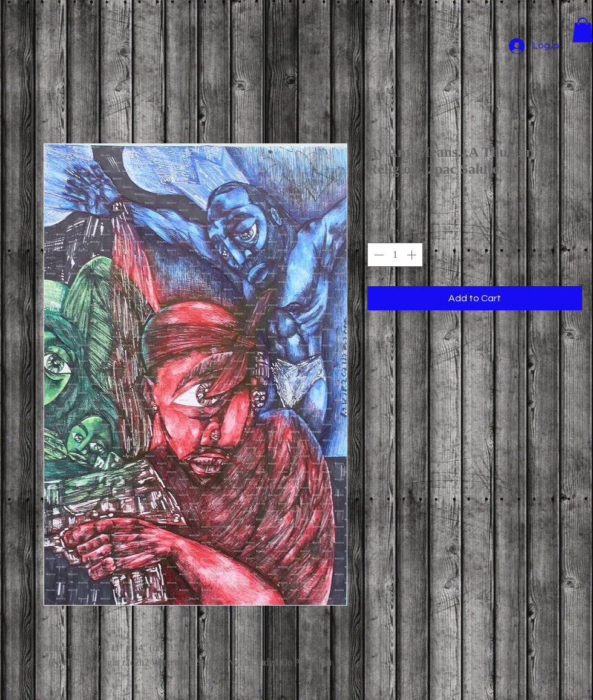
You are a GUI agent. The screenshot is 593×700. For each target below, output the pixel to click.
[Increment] (413, 255)
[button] (583, 30)
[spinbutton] (395, 255)
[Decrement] (378, 255)
